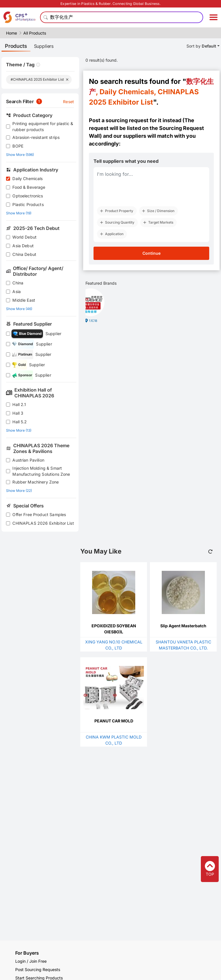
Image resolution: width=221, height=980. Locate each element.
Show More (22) (19, 491)
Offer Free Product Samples (39, 514)
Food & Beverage (29, 187)
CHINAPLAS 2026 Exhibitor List (43, 523)
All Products (35, 33)
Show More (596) (20, 155)
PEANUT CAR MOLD (114, 721)
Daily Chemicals (27, 179)
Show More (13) (19, 430)
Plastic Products (28, 204)
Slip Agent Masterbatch (183, 626)
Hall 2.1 (19, 404)
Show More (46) (19, 309)
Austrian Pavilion (28, 460)
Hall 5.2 (20, 422)
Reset (68, 102)
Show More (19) (19, 213)
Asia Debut (23, 246)
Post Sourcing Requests (38, 969)
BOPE (18, 146)
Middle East (24, 300)
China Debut (24, 254)
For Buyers (27, 953)
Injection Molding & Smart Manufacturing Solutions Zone (41, 471)
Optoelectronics (28, 196)
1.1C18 (93, 321)
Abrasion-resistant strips (36, 137)
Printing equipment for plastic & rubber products (43, 126)
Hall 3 (18, 413)
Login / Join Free (31, 961)
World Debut (24, 237)
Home (12, 33)
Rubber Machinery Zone (36, 482)
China (18, 283)
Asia (17, 291)
